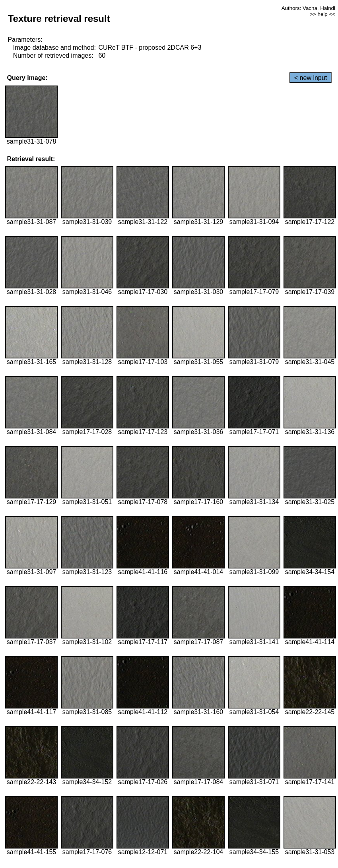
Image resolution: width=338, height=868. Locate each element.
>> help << (322, 14)
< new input (311, 78)
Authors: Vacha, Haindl (308, 8)
